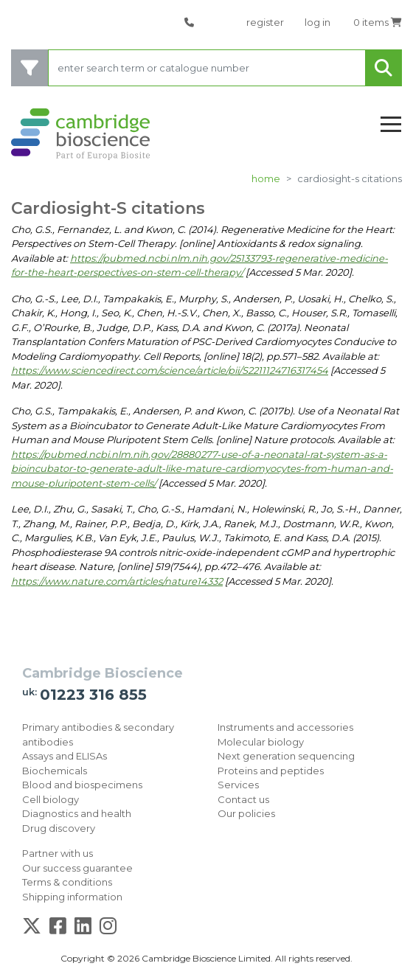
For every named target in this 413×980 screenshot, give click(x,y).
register (265, 22)
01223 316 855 (93, 695)
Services (238, 785)
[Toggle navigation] (391, 125)
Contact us (243, 799)
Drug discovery (59, 828)
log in (317, 22)
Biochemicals (55, 771)
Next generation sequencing (286, 756)
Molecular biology (261, 742)
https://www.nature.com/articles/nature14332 (117, 581)
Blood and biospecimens (82, 785)
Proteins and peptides (271, 771)
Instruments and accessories (285, 727)
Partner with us (58, 853)
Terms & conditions (67, 882)
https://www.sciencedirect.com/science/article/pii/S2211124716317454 (170, 370)
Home (266, 178)
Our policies (246, 813)
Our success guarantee (77, 868)
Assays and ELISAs (65, 756)
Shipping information (72, 897)
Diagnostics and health (77, 813)
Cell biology (51, 799)
